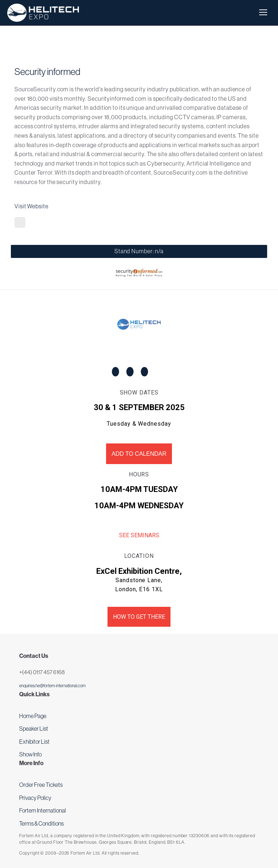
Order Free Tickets (41, 785)
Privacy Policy (35, 798)
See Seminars (139, 535)
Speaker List (34, 729)
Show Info (30, 754)
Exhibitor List (34, 742)
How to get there (139, 617)
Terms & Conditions (41, 823)
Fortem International (43, 810)
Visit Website (31, 206)
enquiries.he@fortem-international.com (52, 686)
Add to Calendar (139, 454)
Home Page (33, 716)
